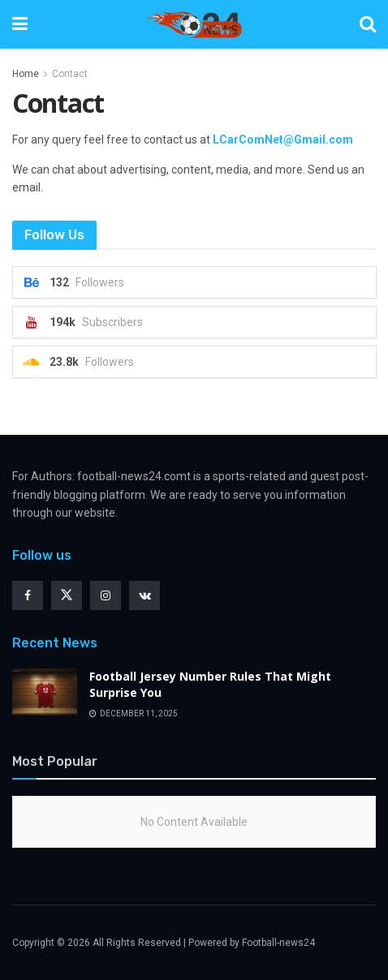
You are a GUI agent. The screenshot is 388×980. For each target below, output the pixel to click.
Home (26, 74)
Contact (70, 74)
